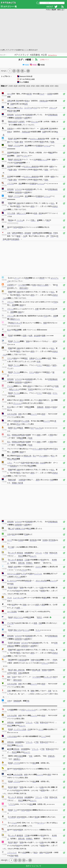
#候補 (26, 65)
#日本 (52, 86)
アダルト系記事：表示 (55, 10)
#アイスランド (22, 55)
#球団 (42, 86)
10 (28, 71)
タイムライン (53, 55)
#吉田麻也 (35, 55)
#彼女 (56, 86)
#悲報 (47, 86)
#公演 (44, 55)
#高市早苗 (22, 86)
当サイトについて (34, 866)
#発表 (37, 86)
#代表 (33, 86)
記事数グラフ (44, 60)
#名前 (28, 86)
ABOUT (50, 7)
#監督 (16, 86)
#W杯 (11, 86)
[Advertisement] (33, 30)
